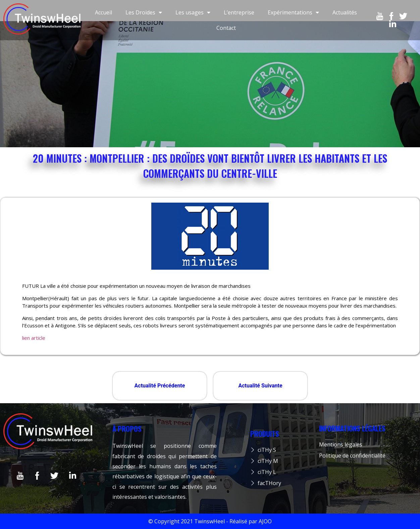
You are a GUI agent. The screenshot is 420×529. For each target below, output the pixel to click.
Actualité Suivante (260, 386)
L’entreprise (239, 12)
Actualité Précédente (160, 386)
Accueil (103, 12)
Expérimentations (293, 12)
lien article (34, 338)
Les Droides (144, 12)
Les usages (193, 12)
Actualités (345, 12)
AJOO (265, 521)
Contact (226, 28)
